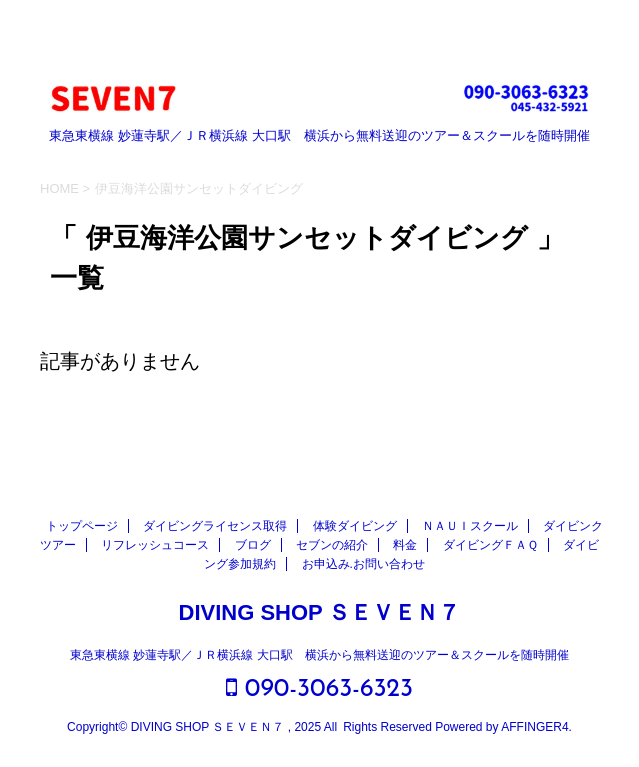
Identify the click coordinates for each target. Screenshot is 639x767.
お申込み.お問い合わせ (363, 564)
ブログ (253, 545)
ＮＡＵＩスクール (470, 526)
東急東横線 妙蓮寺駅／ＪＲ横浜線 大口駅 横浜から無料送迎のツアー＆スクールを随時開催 (319, 655)
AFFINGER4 (534, 727)
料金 (405, 545)
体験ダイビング (355, 526)
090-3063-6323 (319, 688)
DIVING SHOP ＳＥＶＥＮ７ (320, 612)
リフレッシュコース (155, 545)
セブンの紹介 (332, 545)
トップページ (82, 526)
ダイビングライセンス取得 (215, 526)
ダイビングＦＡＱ (490, 545)
